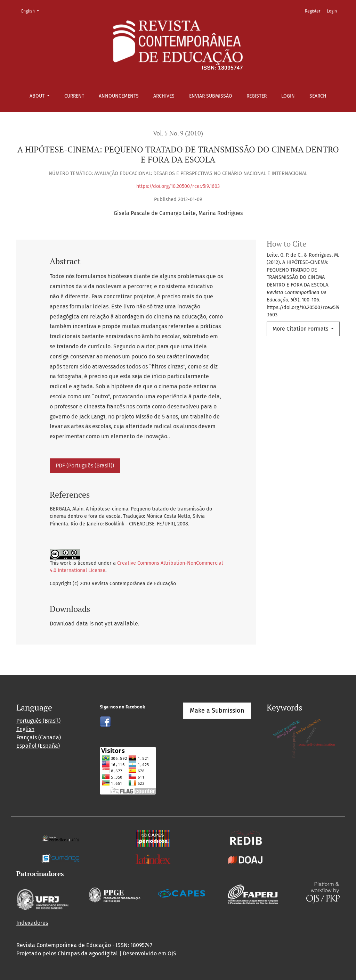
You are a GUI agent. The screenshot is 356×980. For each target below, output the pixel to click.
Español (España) (38, 746)
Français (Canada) (39, 737)
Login (288, 96)
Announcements (119, 96)
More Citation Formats (301, 329)
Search (318, 96)
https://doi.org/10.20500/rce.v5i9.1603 (178, 186)
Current (74, 96)
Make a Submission (217, 711)
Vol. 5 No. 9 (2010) (178, 133)
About (38, 96)
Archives (164, 96)
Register (257, 96)
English (32, 11)
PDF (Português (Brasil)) (85, 466)
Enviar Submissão (211, 96)
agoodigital (103, 953)
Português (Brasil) (38, 721)
